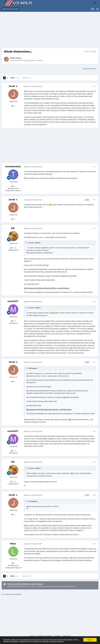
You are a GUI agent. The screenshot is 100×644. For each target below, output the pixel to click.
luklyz (13, 544)
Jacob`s (18, 58)
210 (13, 186)
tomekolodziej (13, 167)
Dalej (13, 78)
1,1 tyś (13, 248)
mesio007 (13, 301)
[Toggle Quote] (27, 243)
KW (13, 228)
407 (13, 321)
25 (13, 106)
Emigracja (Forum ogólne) (33, 60)
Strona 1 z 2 (27, 78)
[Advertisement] (50, 31)
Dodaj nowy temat (89, 69)
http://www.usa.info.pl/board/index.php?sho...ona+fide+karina (47, 288)
